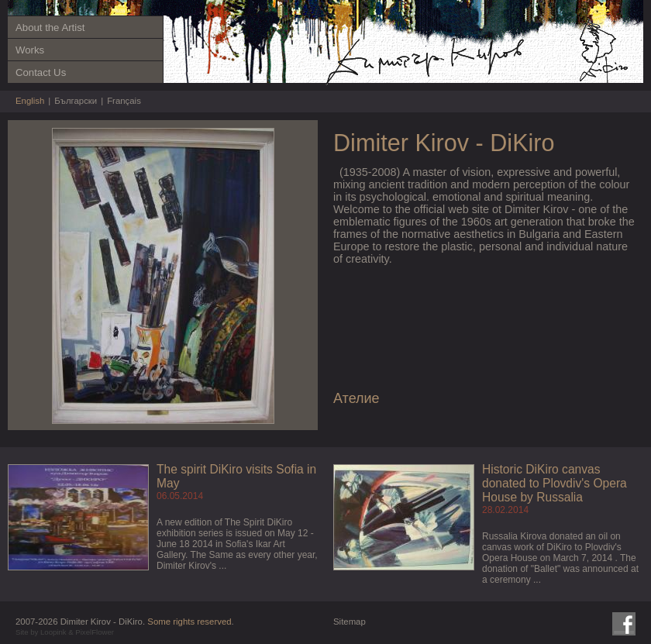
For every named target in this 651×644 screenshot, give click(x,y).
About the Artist (50, 28)
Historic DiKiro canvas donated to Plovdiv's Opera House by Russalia (555, 483)
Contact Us (41, 72)
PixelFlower (95, 632)
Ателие (356, 398)
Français (124, 101)
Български (76, 101)
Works (30, 50)
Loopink (53, 632)
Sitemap (350, 622)
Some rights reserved (189, 622)
